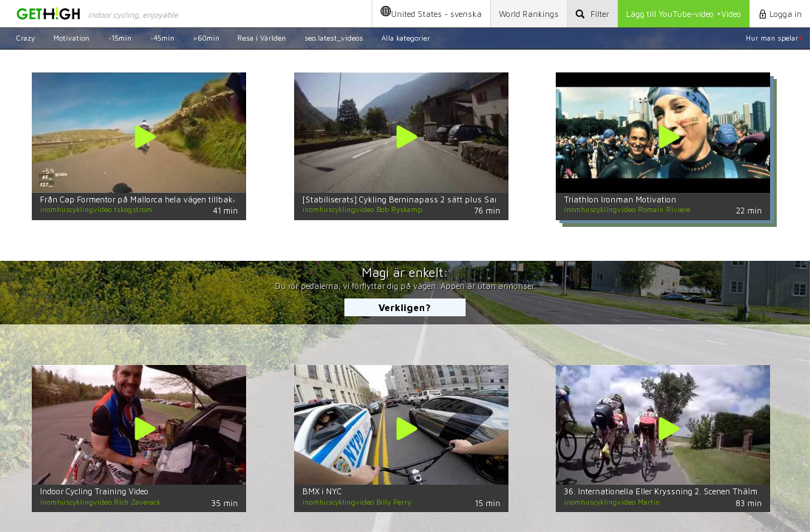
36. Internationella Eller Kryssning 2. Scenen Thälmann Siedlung (686, 491)
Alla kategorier (406, 38)
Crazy (25, 38)
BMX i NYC (322, 491)
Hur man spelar (774, 38)
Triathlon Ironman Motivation (620, 199)
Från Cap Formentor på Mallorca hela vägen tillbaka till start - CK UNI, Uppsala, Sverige (207, 199)
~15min (120, 38)
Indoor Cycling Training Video (94, 491)
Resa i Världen (262, 38)
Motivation (71, 38)
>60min (206, 38)
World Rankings (529, 14)
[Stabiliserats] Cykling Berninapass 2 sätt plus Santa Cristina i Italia (434, 199)
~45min (162, 38)
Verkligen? (405, 307)
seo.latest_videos (334, 38)
